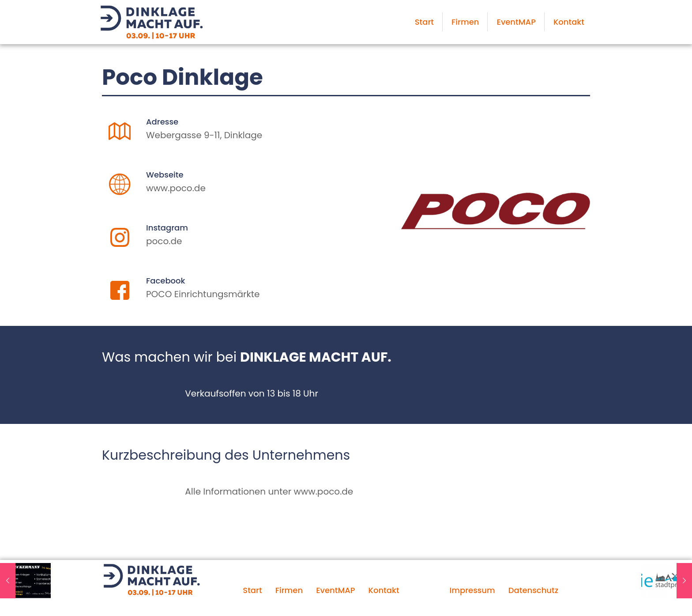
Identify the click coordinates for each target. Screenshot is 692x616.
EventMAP (335, 590)
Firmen (289, 590)
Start (252, 590)
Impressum (472, 590)
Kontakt (384, 590)
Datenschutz (533, 590)
